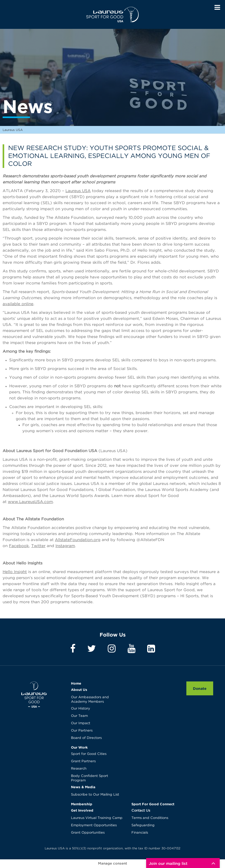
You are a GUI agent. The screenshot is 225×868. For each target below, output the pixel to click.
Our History (81, 709)
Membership (82, 804)
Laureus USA (112, 14)
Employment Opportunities (94, 825)
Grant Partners (83, 761)
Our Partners (82, 731)
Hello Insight (15, 572)
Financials (140, 833)
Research (79, 769)
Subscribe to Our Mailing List (95, 795)
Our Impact (81, 723)
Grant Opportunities (88, 833)
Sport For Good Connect (153, 804)
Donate (200, 688)
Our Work (79, 747)
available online (18, 304)
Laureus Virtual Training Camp (97, 818)
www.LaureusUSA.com (30, 502)
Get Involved (82, 810)
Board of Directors (86, 738)
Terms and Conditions (150, 818)
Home (76, 683)
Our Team (79, 716)
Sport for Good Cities (89, 754)
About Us (79, 690)
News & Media (83, 787)
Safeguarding (143, 825)
